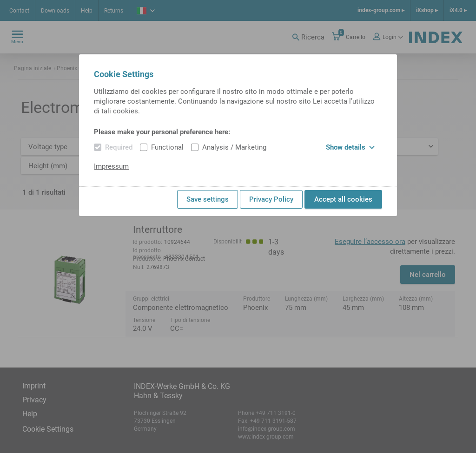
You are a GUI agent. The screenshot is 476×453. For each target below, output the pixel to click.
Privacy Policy (271, 199)
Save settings (208, 199)
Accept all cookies (343, 199)
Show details (350, 147)
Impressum (111, 166)
